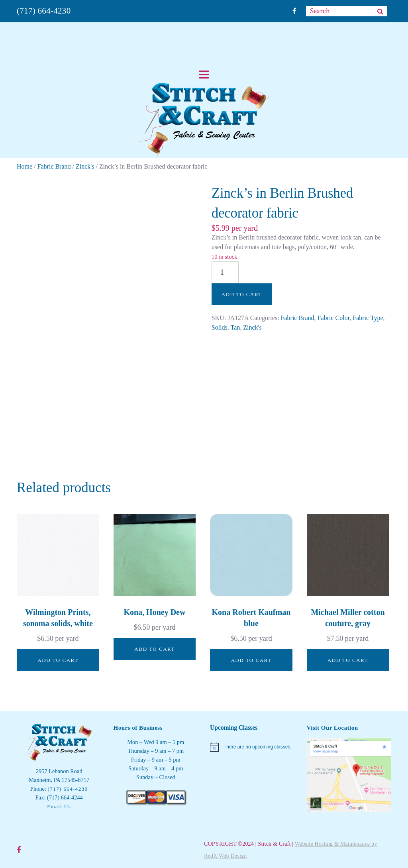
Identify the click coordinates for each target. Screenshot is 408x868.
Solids (220, 327)
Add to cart (242, 294)
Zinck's (85, 166)
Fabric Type (368, 318)
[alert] (252, 747)
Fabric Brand (54, 166)
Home (25, 166)
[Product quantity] (225, 272)
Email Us (59, 806)
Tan (235, 327)
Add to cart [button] (58, 660)
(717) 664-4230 (44, 11)
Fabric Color (334, 318)
